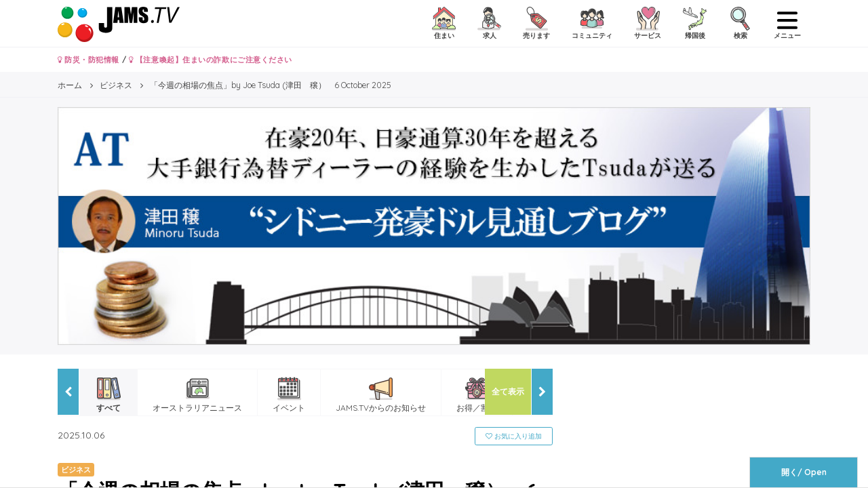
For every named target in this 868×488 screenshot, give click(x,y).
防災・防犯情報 (88, 60)
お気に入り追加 (514, 436)
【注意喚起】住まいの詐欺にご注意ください (211, 60)
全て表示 (508, 391)
